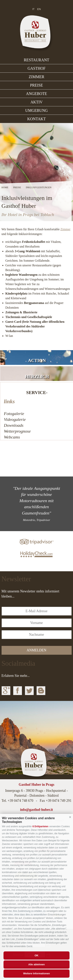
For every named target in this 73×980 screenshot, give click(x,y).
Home (5, 187)
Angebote (37, 94)
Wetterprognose (17, 431)
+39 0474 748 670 (20, 801)
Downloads (14, 425)
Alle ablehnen (36, 964)
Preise (36, 85)
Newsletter (16, 579)
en (39, 9)
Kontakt (36, 119)
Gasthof (36, 68)
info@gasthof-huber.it (36, 810)
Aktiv (36, 102)
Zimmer (37, 77)
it (33, 9)
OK (37, 955)
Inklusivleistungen (39, 187)
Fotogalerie (14, 414)
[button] (70, 817)
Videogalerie (15, 419)
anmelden (36, 650)
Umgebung (37, 110)
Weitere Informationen (36, 973)
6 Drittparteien (40, 826)
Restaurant (36, 60)
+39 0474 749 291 (59, 801)
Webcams (12, 437)
